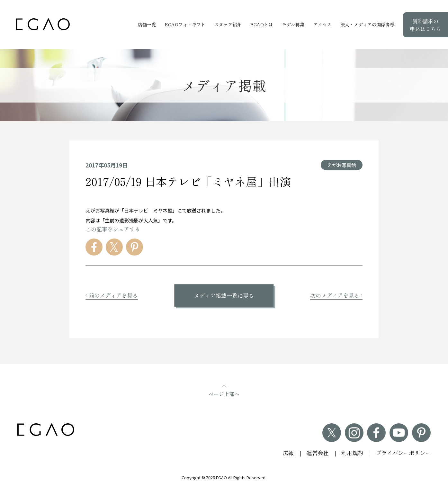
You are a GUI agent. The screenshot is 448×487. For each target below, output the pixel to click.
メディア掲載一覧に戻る (224, 296)
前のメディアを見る (112, 295)
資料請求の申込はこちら (426, 25)
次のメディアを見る (336, 295)
